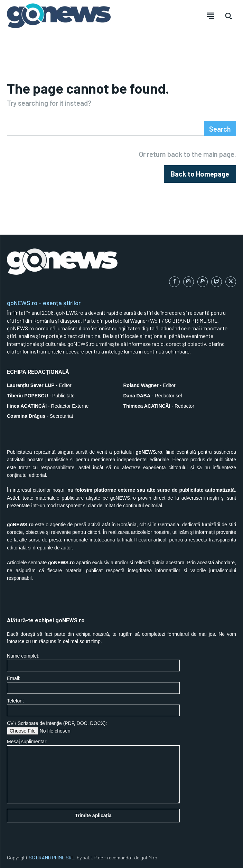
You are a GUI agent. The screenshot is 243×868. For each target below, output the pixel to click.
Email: (93, 685)
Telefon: (93, 707)
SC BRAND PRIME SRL (52, 857)
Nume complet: (93, 662)
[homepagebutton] (200, 174)
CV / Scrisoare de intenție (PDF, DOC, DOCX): (93, 728)
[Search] (220, 129)
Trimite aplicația (93, 815)
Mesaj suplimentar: (93, 771)
